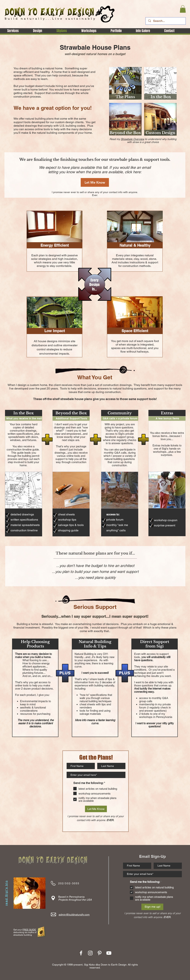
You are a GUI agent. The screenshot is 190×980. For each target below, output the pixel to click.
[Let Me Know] (95, 182)
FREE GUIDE (29, 930)
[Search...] (165, 21)
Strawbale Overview (132, 139)
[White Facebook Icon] (81, 953)
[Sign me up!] (152, 907)
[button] (183, 9)
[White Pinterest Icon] (100, 953)
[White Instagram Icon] (90, 953)
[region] (125, 83)
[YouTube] (109, 953)
